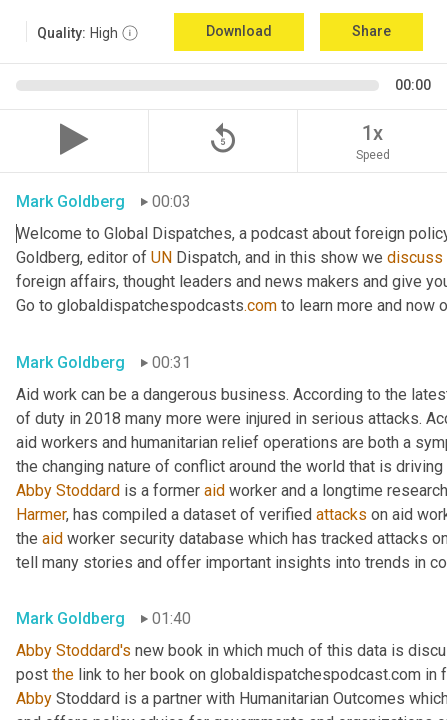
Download (239, 31)
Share (371, 31)
